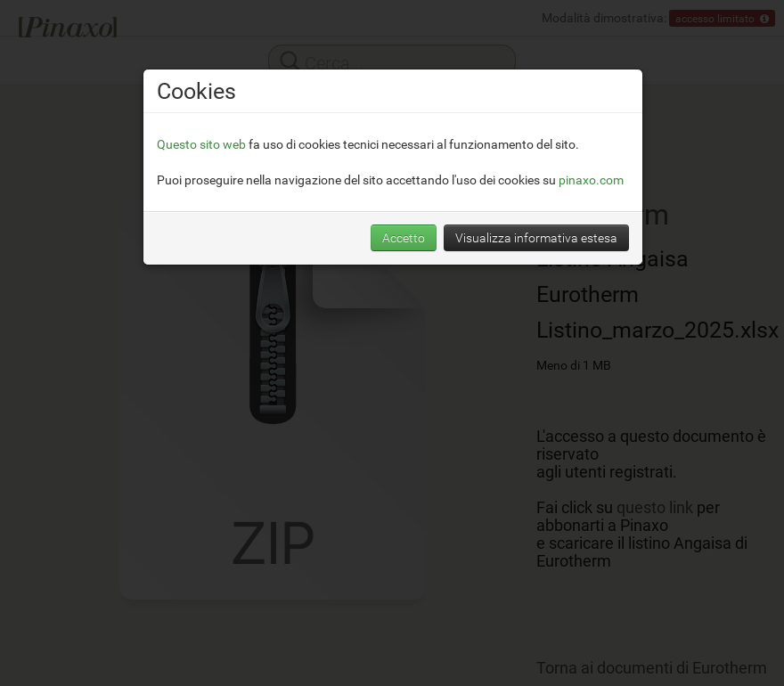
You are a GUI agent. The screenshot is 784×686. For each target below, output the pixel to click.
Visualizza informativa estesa (536, 237)
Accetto (404, 237)
